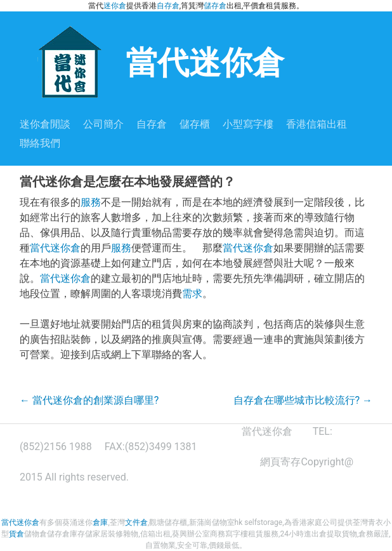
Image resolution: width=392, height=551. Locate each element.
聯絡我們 (40, 143)
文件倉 (136, 522)
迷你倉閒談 (45, 124)
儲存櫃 (195, 124)
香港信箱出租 (317, 124)
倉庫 (100, 522)
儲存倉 (215, 6)
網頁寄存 (280, 462)
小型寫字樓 (248, 124)
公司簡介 (103, 124)
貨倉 (16, 534)
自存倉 (168, 6)
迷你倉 (115, 6)
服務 (91, 202)
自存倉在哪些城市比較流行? (303, 400)
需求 (192, 294)
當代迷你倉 (152, 61)
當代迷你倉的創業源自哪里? (89, 400)
